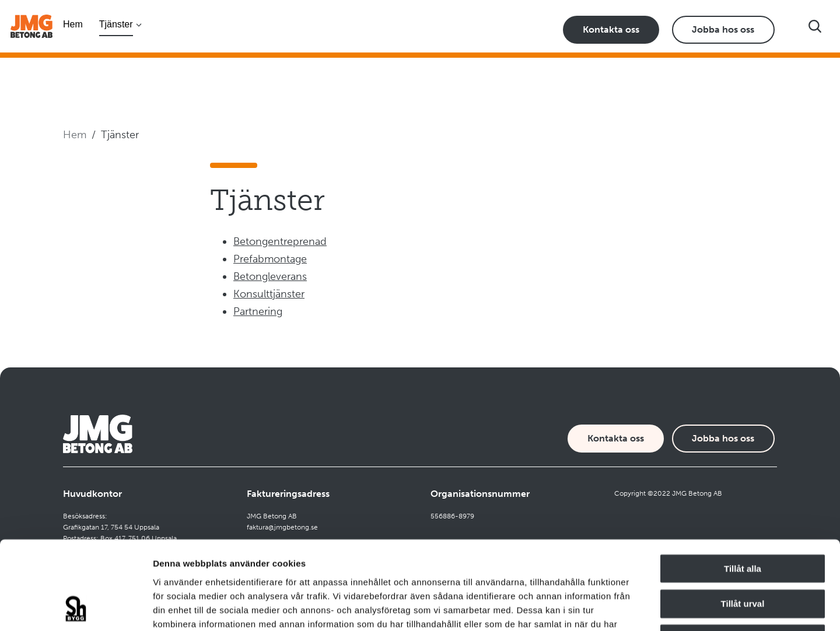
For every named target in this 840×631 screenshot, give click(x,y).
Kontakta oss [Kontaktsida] (611, 29)
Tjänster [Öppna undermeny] (116, 24)
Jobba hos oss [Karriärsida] (723, 29)
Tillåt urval (743, 520)
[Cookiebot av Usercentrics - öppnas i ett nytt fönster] (76, 608)
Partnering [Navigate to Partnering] (258, 311)
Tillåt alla (743, 485)
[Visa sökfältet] (815, 26)
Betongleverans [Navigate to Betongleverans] (270, 276)
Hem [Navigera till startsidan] (73, 24)
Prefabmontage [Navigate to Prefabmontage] (270, 259)
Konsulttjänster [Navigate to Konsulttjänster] (269, 294)
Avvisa (743, 556)
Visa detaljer (634, 608)
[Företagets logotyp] (32, 26)
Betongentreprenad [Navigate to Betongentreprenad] (280, 241)
